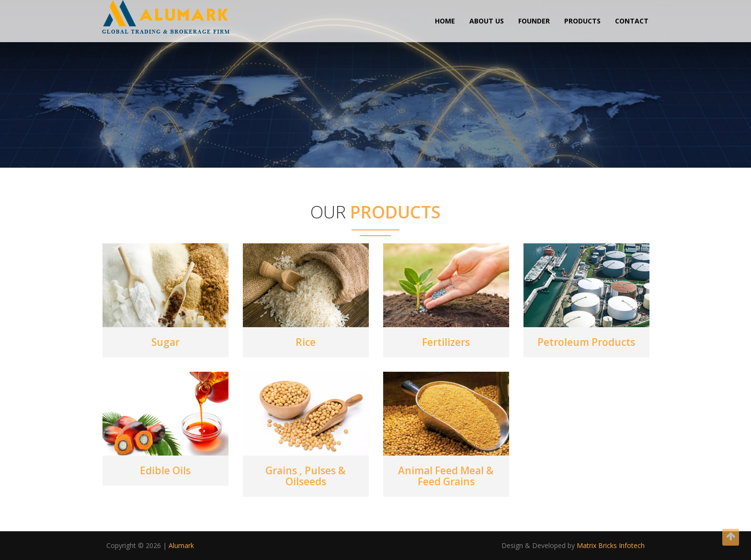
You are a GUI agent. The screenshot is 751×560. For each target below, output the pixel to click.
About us (487, 21)
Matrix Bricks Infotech (611, 545)
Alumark (181, 545)
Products (582, 21)
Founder (534, 21)
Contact (632, 21)
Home (445, 21)
